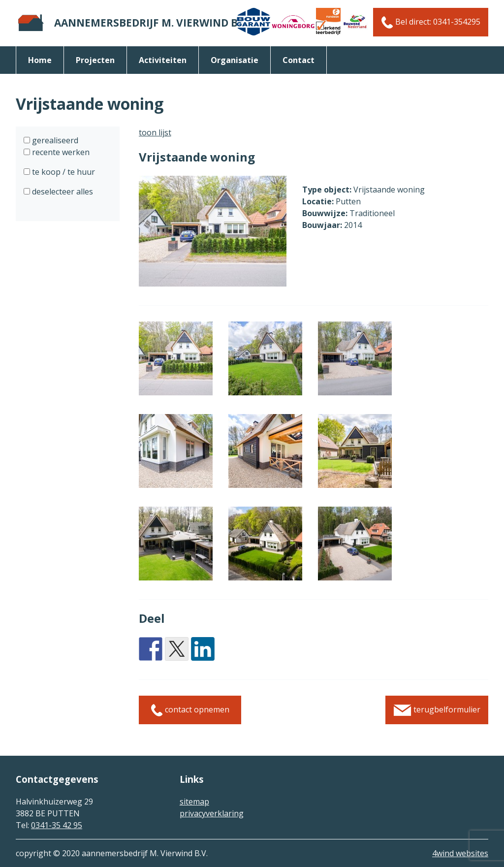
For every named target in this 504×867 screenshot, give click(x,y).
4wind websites (460, 853)
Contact (299, 60)
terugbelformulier (437, 710)
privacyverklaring (212, 813)
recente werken (60, 152)
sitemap (194, 802)
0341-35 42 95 (57, 825)
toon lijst (155, 132)
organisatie (235, 60)
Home (40, 60)
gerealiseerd (54, 140)
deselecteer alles (62, 192)
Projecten (95, 60)
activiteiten (163, 60)
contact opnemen (190, 710)
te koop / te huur (63, 172)
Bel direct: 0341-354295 (431, 22)
